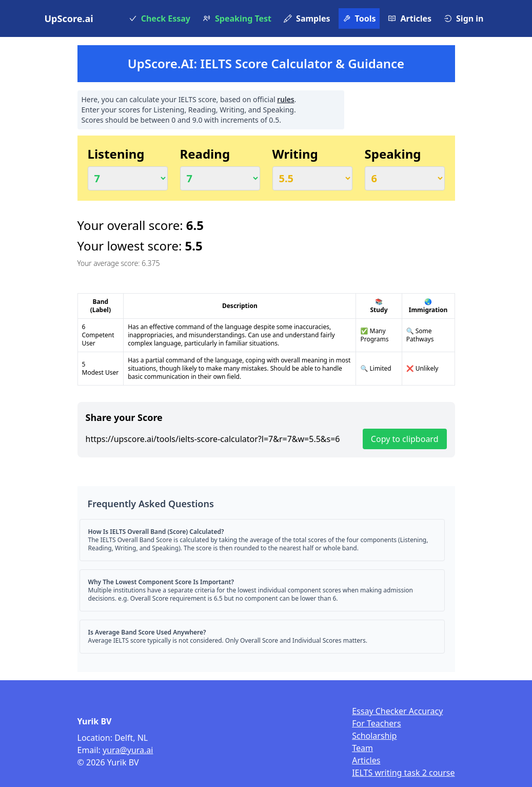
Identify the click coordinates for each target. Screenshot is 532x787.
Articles (366, 760)
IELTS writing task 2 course (403, 773)
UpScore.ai (69, 18)
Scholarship (374, 736)
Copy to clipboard (405, 439)
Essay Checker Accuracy (397, 711)
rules (285, 99)
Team (362, 748)
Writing (295, 154)
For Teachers (376, 723)
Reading (205, 154)
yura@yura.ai (128, 750)
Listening (116, 154)
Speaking (393, 154)
